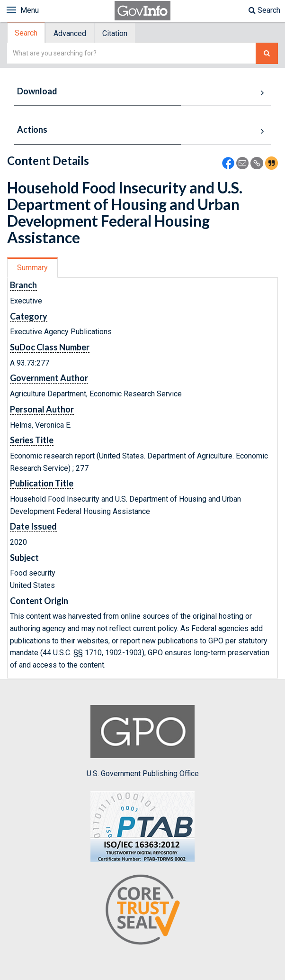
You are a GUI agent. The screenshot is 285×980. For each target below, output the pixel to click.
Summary (32, 268)
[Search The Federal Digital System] (267, 53)
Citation (115, 33)
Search (264, 10)
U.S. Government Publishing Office (143, 742)
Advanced (70, 33)
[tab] (27, 33)
